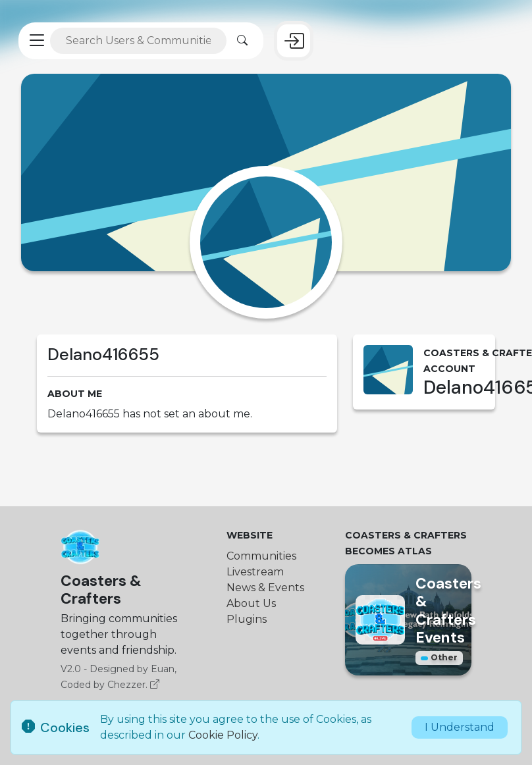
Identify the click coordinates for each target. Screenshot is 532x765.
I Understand (460, 727)
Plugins (247, 619)
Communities (261, 556)
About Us (251, 603)
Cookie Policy (223, 735)
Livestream (255, 572)
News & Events (265, 588)
